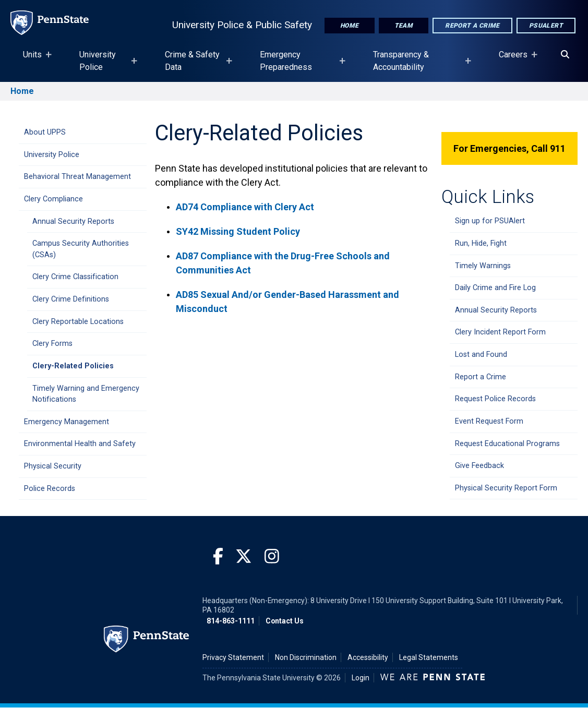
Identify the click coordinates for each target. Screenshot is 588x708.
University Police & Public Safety (242, 25)
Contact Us (285, 621)
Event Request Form (489, 421)
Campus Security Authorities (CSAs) (81, 249)
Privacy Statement (233, 657)
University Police (52, 155)
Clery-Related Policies (73, 366)
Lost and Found (481, 355)
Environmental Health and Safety (80, 444)
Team (404, 26)
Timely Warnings (483, 266)
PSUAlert (546, 26)
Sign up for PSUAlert (490, 221)
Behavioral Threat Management (77, 177)
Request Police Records (495, 399)
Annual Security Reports (73, 221)
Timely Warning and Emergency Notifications (86, 394)
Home (350, 26)
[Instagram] (272, 557)
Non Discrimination (306, 657)
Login (361, 678)
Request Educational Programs (507, 444)
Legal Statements (429, 657)
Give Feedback (479, 466)
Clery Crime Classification (75, 277)
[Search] (565, 55)
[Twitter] (244, 557)
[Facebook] (218, 557)
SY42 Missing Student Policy (238, 231)
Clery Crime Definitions (71, 299)
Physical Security (53, 466)
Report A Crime (472, 26)
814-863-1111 (231, 621)
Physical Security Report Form (506, 488)
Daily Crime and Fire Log (495, 288)
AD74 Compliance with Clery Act (246, 207)
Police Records (50, 489)
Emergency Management (67, 422)
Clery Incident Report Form (500, 332)
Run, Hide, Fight (481, 243)
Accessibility (368, 657)
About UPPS (45, 132)
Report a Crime (481, 377)
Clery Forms (52, 344)
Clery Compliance (53, 199)
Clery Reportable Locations (78, 322)
